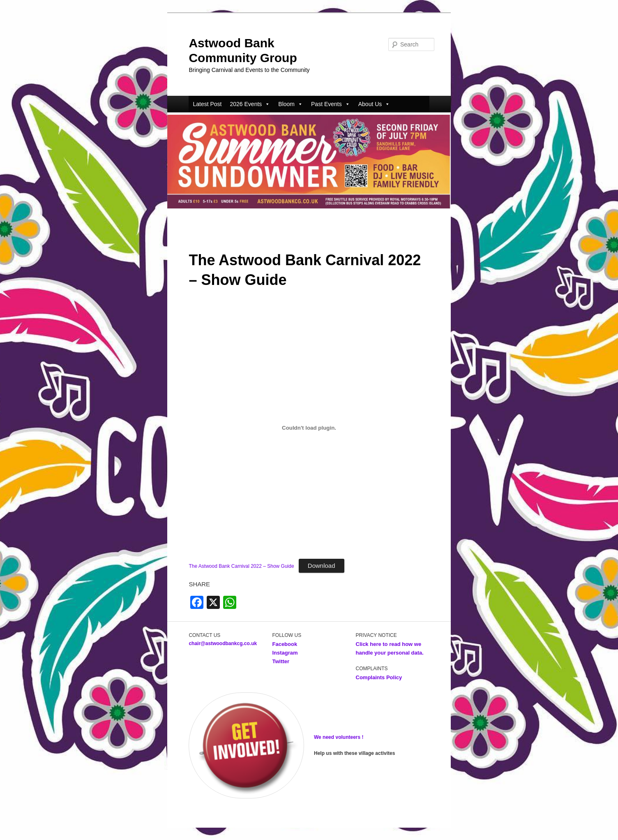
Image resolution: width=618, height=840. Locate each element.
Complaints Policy (379, 677)
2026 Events (250, 104)
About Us (374, 104)
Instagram (285, 653)
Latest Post (207, 104)
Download (322, 566)
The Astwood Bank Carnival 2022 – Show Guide (241, 566)
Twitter (281, 661)
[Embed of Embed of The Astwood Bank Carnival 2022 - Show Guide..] (309, 428)
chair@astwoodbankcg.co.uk (223, 643)
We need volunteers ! (339, 737)
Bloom (291, 104)
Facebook (285, 644)
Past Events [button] (331, 104)
